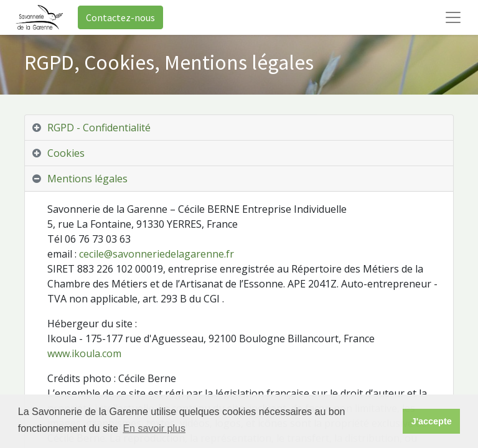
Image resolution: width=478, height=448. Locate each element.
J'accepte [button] (432, 421)
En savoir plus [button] (154, 428)
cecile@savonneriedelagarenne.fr (157, 254)
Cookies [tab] (66, 153)
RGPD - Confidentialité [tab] (99, 128)
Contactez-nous (120, 17)
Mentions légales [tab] (87, 179)
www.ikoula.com (84, 353)
